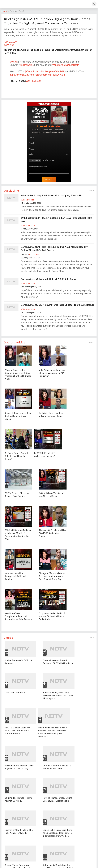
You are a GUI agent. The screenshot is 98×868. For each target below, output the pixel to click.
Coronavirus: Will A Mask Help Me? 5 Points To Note (50, 279)
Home (6, 11)
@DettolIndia (31, 71)
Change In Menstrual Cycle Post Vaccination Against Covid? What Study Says (52, 576)
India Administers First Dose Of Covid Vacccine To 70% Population (52, 373)
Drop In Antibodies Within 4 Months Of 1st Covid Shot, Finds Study (52, 616)
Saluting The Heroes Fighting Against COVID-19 (18, 799)
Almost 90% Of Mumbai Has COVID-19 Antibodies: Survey (52, 533)
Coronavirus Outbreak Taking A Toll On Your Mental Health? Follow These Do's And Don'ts (54, 249)
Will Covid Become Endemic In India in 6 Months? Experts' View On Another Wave (18, 535)
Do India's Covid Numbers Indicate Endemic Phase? (51, 415)
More (91, 190)
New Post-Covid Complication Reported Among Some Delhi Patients (18, 616)
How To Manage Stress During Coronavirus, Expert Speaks (57, 799)
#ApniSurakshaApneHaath (66, 65)
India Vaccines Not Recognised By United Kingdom (15, 576)
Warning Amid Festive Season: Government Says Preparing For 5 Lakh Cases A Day (18, 374)
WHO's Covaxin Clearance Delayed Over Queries (17, 495)
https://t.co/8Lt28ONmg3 (23, 75)
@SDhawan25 (27, 65)
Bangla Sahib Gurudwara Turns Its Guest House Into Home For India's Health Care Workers (58, 833)
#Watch (14, 62)
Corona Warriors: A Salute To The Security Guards (57, 767)
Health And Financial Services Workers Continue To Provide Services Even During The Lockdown (52, 732)
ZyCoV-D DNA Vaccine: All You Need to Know (52, 495)
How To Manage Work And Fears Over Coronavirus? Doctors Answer (18, 731)
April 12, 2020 (33, 81)
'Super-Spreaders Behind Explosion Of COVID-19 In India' (58, 662)
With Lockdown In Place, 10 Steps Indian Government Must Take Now (56, 220)
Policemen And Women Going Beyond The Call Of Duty (19, 767)
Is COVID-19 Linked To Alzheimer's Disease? (45, 455)
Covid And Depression (15, 693)
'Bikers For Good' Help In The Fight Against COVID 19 (19, 831)
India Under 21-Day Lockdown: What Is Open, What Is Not (52, 196)
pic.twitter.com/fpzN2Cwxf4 (50, 75)
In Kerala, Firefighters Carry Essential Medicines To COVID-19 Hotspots (58, 695)
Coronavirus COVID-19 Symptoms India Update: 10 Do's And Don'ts (57, 305)
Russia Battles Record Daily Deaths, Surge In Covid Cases (18, 416)
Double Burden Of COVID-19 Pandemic (18, 662)
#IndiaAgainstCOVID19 (52, 71)
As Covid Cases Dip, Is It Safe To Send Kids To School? (16, 456)
